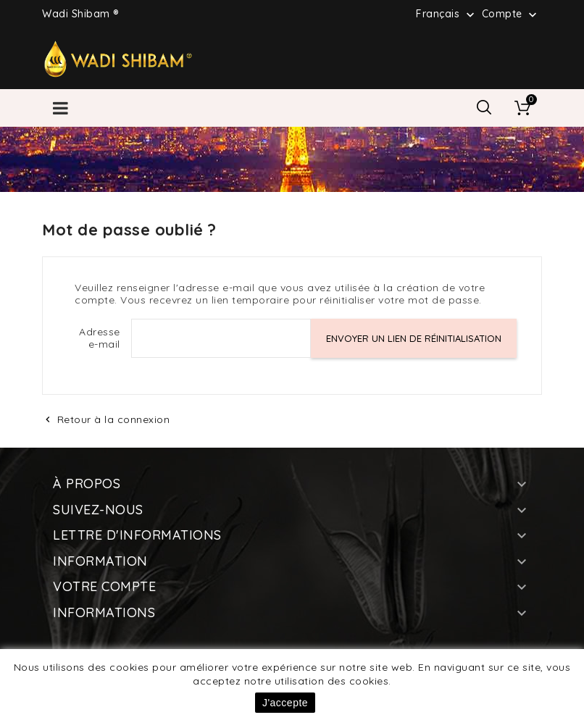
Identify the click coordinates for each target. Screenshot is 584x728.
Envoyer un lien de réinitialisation (414, 338)
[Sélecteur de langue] (447, 14)
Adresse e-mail (100, 338)
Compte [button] (511, 14)
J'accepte (285, 703)
